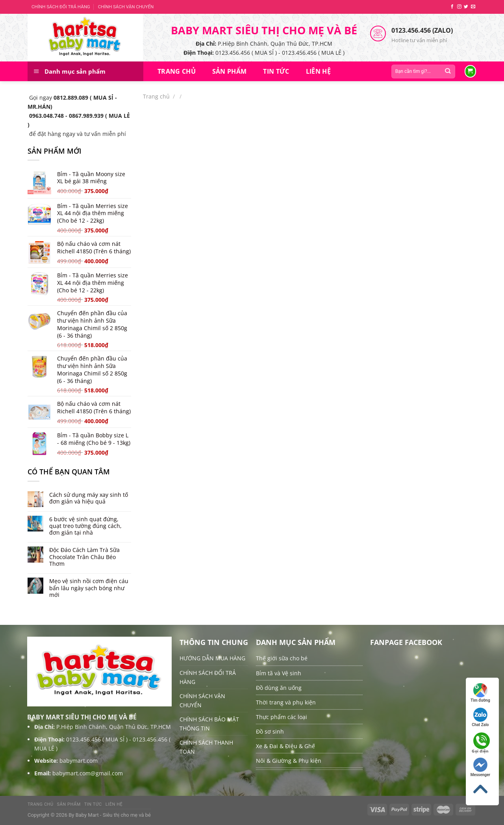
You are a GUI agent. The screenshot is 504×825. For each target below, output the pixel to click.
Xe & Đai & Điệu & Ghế (285, 746)
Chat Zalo (480, 717)
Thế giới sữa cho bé (282, 658)
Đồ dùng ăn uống (279, 688)
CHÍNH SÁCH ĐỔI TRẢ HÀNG (61, 7)
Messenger (480, 767)
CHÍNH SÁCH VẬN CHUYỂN (126, 7)
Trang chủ (177, 71)
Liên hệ (318, 71)
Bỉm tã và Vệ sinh (279, 673)
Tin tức (276, 71)
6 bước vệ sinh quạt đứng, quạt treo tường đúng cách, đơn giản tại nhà (85, 526)
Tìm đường (480, 693)
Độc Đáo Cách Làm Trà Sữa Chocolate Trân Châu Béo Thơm (84, 557)
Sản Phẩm (230, 71)
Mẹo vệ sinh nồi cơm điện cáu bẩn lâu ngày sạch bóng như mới (89, 588)
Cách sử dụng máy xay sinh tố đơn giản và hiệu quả (89, 498)
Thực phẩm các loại (282, 717)
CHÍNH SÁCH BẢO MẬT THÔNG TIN (209, 724)
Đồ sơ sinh (270, 731)
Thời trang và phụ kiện (286, 702)
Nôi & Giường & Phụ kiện (289, 761)
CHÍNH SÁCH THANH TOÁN (206, 747)
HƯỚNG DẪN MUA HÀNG (212, 658)
